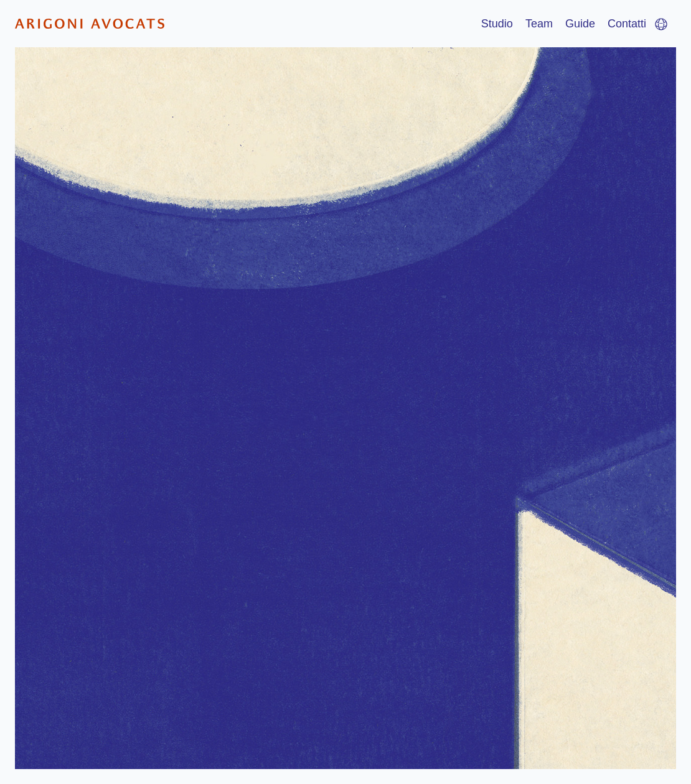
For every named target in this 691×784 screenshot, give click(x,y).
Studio (497, 24)
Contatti (627, 24)
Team (539, 24)
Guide (580, 24)
